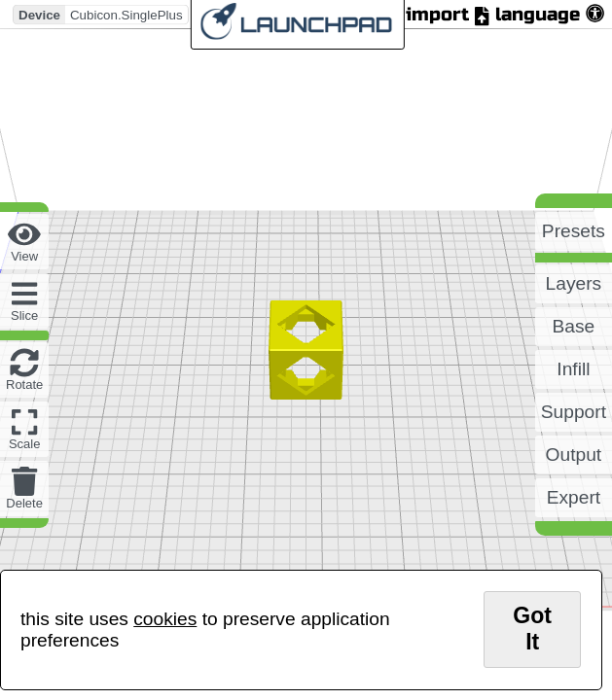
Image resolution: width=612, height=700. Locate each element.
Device (39, 14)
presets (574, 231)
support (574, 412)
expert (574, 497)
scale (25, 444)
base (574, 326)
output (574, 455)
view (24, 256)
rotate (24, 385)
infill (573, 369)
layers (574, 283)
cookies (165, 619)
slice (24, 315)
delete (24, 503)
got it (532, 629)
